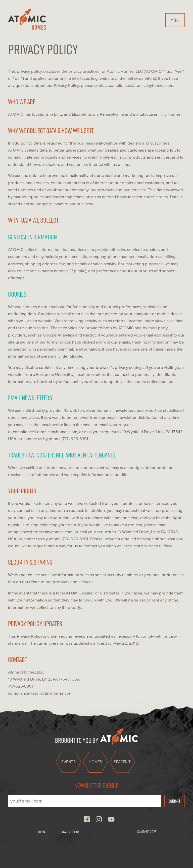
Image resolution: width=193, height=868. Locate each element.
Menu (175, 20)
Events (68, 762)
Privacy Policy (69, 832)
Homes (95, 762)
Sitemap (42, 832)
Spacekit (122, 762)
